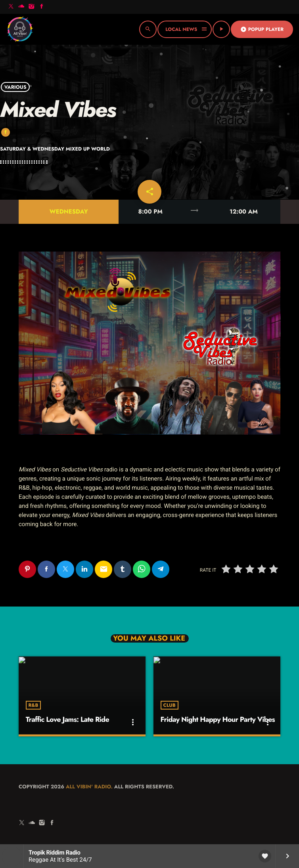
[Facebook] (42, 7)
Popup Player (262, 29)
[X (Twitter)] (11, 7)
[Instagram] (31, 7)
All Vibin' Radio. (89, 787)
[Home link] (20, 29)
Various (15, 87)
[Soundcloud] (21, 7)
